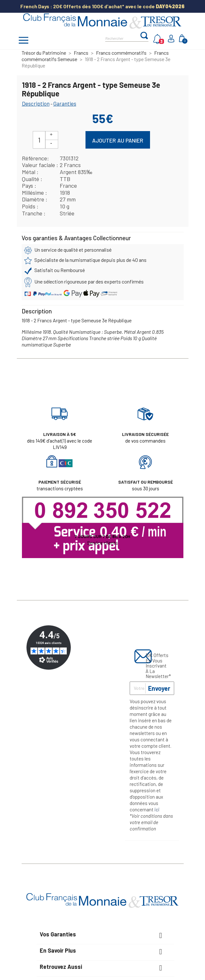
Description (36, 103)
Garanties (65, 103)
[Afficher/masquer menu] (24, 41)
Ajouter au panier (118, 140)
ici (157, 809)
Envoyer (159, 688)
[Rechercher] (123, 38)
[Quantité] (39, 140)
